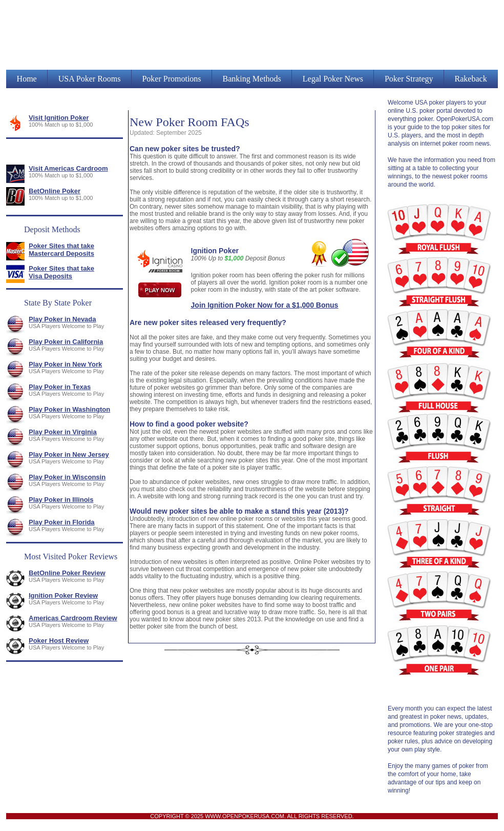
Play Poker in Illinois (61, 500)
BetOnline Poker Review (67, 573)
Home (27, 79)
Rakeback (471, 79)
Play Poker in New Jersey (69, 454)
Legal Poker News (333, 79)
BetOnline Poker (55, 191)
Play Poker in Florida (62, 522)
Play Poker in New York (65, 364)
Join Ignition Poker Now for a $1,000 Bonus (265, 305)
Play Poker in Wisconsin (67, 477)
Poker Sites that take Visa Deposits (61, 272)
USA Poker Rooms (90, 79)
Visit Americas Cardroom (68, 168)
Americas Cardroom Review (73, 618)
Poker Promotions (171, 79)
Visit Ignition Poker (59, 118)
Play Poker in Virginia (63, 432)
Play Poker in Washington (69, 409)
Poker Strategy (409, 79)
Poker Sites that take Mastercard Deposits (61, 250)
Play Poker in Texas (60, 387)
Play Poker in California (66, 342)
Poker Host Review (59, 641)
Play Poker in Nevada (62, 319)
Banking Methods (252, 79)
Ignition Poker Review (63, 595)
